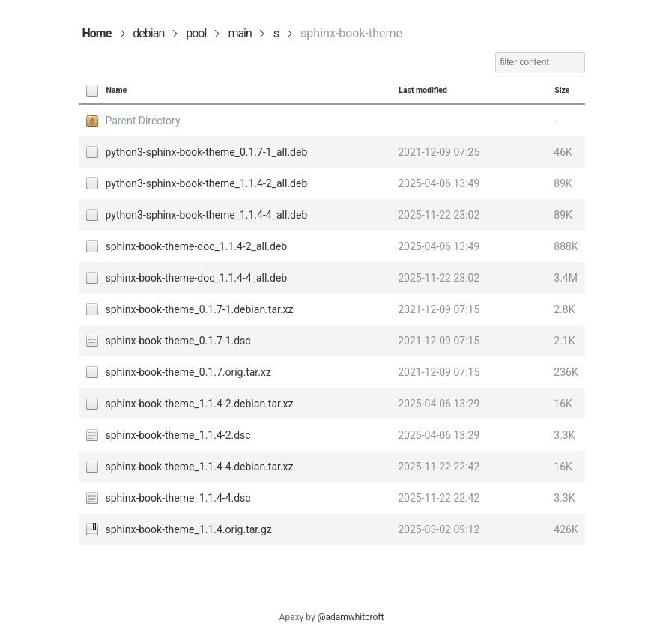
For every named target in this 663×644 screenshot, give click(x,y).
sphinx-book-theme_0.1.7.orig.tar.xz (188, 372)
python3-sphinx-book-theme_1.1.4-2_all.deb (207, 183)
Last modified (423, 90)
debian (148, 33)
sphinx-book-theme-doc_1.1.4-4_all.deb (197, 278)
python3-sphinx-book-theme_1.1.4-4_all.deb (207, 215)
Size (562, 90)
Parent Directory (143, 121)
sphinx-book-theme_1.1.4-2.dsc (178, 435)
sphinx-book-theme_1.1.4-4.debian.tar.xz (200, 467)
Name (117, 90)
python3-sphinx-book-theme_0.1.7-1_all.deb (207, 152)
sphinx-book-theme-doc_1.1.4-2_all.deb (197, 246)
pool (196, 33)
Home (97, 33)
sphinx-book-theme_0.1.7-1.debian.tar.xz (200, 309)
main (239, 33)
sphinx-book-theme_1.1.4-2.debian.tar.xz (200, 404)
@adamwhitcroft (351, 617)
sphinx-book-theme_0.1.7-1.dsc (178, 341)
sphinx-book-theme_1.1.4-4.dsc (178, 498)
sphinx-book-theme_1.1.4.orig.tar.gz (189, 529)
